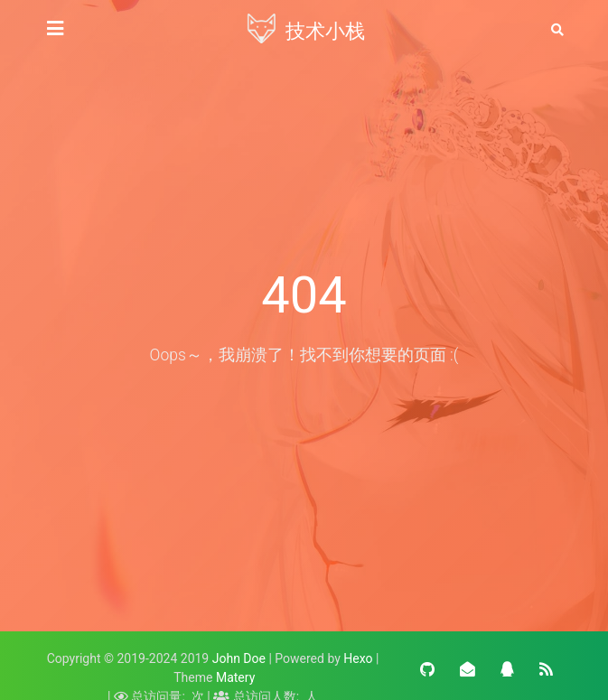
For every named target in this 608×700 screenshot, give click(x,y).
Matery (235, 677)
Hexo (358, 658)
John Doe (239, 658)
